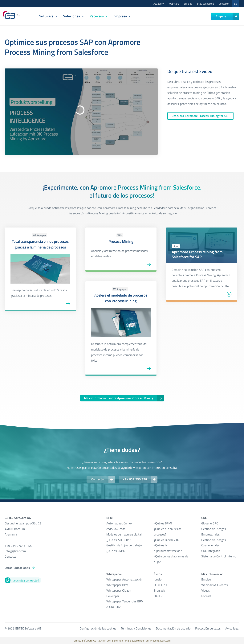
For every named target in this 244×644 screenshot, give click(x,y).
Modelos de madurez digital (124, 534)
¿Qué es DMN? (116, 551)
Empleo (188, 4)
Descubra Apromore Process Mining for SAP (200, 116)
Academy (159, 4)
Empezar (222, 16)
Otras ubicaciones (17, 568)
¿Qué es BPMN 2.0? (167, 540)
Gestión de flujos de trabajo (124, 545)
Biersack (159, 590)
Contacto (224, 4)
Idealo (158, 579)
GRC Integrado (211, 551)
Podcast (206, 596)
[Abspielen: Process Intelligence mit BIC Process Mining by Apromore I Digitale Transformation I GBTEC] (81, 108)
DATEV (158, 596)
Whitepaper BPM (117, 585)
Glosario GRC (210, 523)
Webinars (174, 4)
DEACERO (160, 585)
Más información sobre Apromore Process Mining (119, 398)
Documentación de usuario (173, 628)
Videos (205, 590)
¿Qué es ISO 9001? (119, 540)
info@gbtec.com (15, 551)
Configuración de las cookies (98, 628)
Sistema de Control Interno (219, 556)
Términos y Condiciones (136, 628)
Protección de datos (208, 628)
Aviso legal (232, 628)
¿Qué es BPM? (163, 523)
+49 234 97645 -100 (19, 546)
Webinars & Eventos (214, 585)
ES (236, 4)
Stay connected (205, 4)
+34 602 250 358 (135, 479)
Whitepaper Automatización (124, 579)
